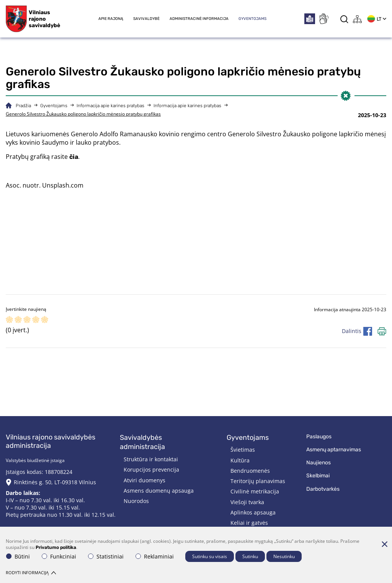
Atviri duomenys (145, 480)
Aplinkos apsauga (253, 512)
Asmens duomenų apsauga (159, 491)
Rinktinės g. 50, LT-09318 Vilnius (55, 482)
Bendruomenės (250, 471)
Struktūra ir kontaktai (151, 459)
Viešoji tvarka (247, 502)
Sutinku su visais (210, 556)
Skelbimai (318, 476)
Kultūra (240, 460)
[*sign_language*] (323, 19)
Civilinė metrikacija (255, 491)
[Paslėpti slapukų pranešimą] (384, 544)
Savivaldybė (146, 19)
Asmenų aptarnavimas (334, 450)
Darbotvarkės (323, 489)
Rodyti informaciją (31, 572)
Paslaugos (319, 437)
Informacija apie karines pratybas (110, 106)
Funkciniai (59, 556)
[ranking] (45, 320)
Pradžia (23, 106)
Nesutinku (284, 556)
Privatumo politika (56, 547)
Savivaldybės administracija (142, 442)
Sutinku (250, 556)
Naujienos (318, 463)
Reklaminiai (155, 556)
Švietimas (243, 450)
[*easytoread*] (310, 19)
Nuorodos (136, 501)
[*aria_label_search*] (344, 19)
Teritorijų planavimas (258, 481)
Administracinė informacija (199, 19)
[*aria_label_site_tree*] (358, 19)
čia (74, 157)
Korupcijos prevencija (151, 470)
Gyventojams (252, 19)
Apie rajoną (111, 19)
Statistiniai (106, 556)
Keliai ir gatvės (249, 523)
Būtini (18, 556)
